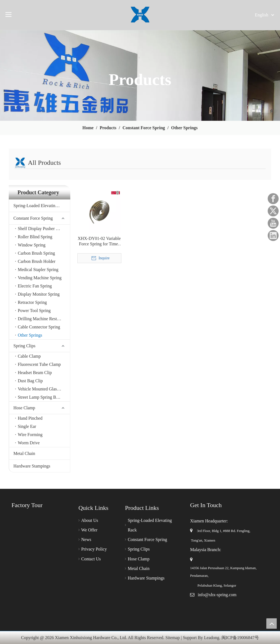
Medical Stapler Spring (38, 270)
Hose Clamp (24, 408)
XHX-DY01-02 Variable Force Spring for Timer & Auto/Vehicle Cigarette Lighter (99, 241)
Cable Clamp (29, 356)
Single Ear (27, 426)
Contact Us (91, 559)
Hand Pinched (30, 418)
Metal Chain (24, 453)
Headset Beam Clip (35, 373)
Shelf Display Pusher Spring (43, 229)
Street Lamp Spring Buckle (42, 397)
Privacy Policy (94, 549)
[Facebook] (273, 199)
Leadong (212, 638)
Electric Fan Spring (35, 286)
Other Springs (30, 335)
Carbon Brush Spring (36, 253)
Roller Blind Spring (35, 237)
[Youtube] (273, 223)
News (86, 539)
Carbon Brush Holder (37, 261)
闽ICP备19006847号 (240, 638)
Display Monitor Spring (39, 294)
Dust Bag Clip (30, 381)
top (272, 624)
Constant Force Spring (33, 218)
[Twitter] (273, 211)
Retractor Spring (32, 302)
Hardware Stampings (32, 466)
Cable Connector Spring (39, 327)
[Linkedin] (273, 236)
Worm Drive (29, 443)
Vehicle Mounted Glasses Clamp (44, 389)
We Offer (89, 530)
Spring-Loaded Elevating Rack (40, 206)
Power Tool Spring (34, 311)
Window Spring (32, 245)
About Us (90, 520)
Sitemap (173, 638)
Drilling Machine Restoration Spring (44, 319)
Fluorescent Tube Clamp (39, 364)
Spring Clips (24, 346)
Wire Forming (30, 435)
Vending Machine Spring (40, 278)
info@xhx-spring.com (217, 595)
